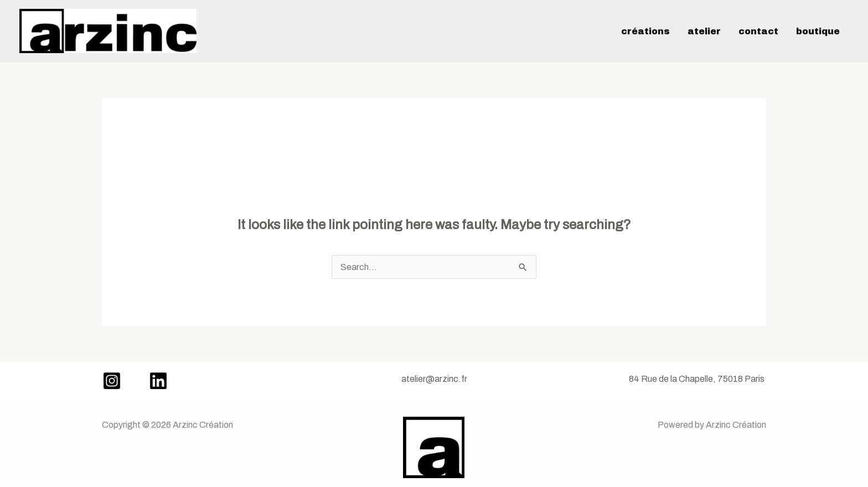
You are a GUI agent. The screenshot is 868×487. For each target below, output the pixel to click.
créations (645, 31)
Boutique (818, 31)
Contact (758, 31)
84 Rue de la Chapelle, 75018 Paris (697, 379)
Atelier (704, 31)
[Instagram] (112, 381)
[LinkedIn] (158, 381)
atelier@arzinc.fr (434, 379)
